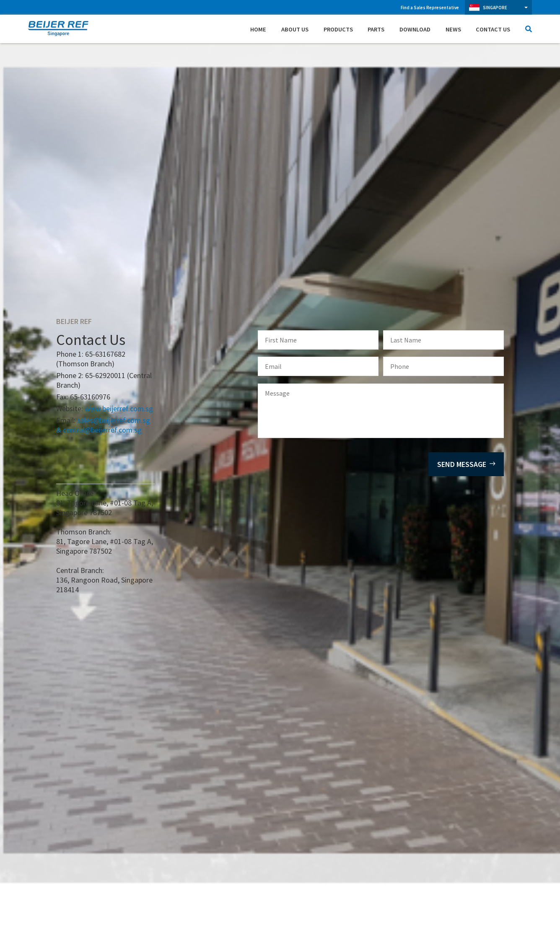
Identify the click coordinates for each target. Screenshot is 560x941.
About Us (295, 29)
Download (415, 29)
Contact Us (493, 29)
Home (258, 29)
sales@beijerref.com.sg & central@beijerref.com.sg (103, 425)
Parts (376, 29)
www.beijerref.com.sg (119, 408)
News (453, 29)
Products (338, 29)
